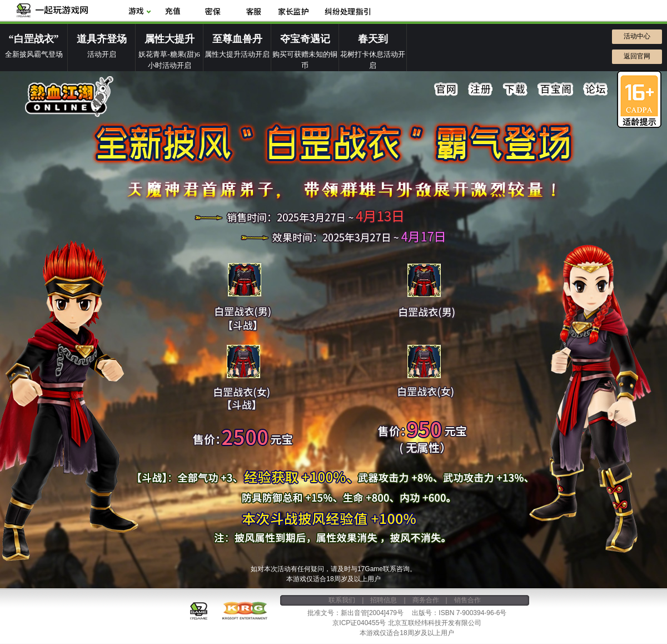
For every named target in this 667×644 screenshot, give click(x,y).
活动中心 (637, 36)
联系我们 (342, 600)
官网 (446, 90)
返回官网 (637, 56)
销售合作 (467, 600)
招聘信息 (384, 600)
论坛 (595, 90)
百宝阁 (555, 90)
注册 (481, 90)
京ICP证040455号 (359, 623)
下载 (515, 90)
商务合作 (426, 600)
